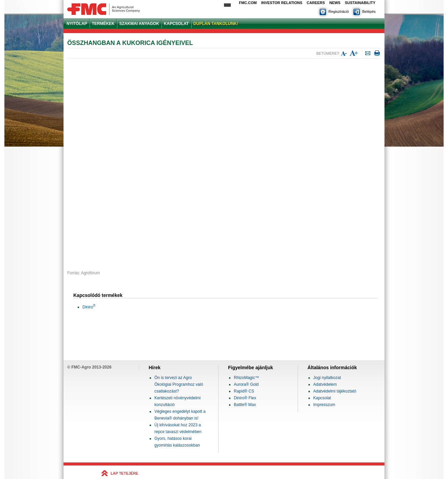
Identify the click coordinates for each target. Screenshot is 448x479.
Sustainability (360, 3)
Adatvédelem (325, 384)
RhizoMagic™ (246, 378)
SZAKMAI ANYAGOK (139, 24)
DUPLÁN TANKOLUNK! (216, 24)
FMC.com (248, 3)
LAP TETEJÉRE (124, 473)
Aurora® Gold (246, 384)
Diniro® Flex (245, 398)
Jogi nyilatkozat (327, 378)
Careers (316, 3)
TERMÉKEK (103, 24)
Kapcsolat (322, 398)
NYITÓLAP (77, 24)
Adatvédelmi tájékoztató (335, 391)
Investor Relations (282, 3)
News (335, 3)
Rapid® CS (244, 391)
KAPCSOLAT (176, 24)
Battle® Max (245, 405)
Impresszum (324, 405)
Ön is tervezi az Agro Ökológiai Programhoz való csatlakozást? (179, 384)
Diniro (89, 307)
